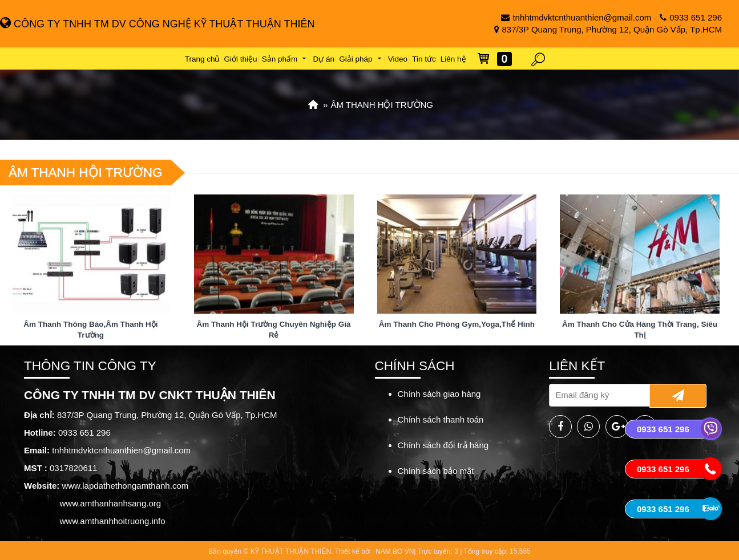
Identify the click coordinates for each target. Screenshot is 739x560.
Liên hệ (453, 59)
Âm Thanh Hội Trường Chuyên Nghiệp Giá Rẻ (274, 330)
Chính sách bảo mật (436, 471)
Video (398, 59)
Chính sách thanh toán (441, 419)
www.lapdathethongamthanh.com (125, 486)
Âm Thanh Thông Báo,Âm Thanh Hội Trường (90, 330)
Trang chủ (202, 59)
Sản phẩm (285, 59)
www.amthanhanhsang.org (111, 503)
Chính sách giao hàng (439, 394)
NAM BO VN (395, 551)
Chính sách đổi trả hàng (443, 445)
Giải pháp (361, 59)
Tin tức (424, 59)
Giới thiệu (241, 59)
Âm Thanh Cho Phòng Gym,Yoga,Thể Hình (457, 324)
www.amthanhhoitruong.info (113, 521)
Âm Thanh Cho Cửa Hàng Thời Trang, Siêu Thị (640, 330)
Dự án (324, 59)
